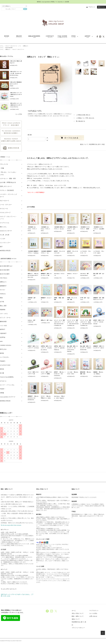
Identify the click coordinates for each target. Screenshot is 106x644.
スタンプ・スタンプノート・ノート (13, 46)
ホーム (2, 46)
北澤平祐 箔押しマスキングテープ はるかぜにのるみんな (59, 348)
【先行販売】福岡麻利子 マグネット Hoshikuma (33, 252)
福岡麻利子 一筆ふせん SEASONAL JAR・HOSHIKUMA (33, 398)
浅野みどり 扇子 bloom (47, 320)
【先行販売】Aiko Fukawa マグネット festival (33, 229)
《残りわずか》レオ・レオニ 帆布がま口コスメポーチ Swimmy (16, 94)
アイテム (101, 7)
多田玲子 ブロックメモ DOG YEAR (73, 252)
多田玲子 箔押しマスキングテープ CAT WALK (33, 347)
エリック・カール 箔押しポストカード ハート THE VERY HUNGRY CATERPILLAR (60, 323)
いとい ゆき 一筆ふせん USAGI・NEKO (73, 373)
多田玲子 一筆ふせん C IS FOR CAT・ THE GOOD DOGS (60, 374)
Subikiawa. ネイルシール (72, 275)
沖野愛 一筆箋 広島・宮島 (59, 299)
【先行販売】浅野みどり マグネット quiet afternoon (73, 229)
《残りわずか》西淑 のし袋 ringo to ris (16, 62)
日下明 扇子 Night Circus (85, 299)
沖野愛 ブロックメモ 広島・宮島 (72, 299)
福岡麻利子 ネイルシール (46, 299)
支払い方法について (78, 613)
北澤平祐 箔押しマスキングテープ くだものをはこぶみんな (46, 348)
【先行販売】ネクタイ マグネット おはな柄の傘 (99, 229)
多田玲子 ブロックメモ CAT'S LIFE (60, 252)
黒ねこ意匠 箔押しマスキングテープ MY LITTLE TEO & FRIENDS (72, 349)
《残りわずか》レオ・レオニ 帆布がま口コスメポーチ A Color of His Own (16, 105)
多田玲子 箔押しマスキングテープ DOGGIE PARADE (99, 322)
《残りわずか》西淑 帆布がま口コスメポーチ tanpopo (16, 84)
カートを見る (93, 613)
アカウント (92, 7)
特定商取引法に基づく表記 (97, 144)
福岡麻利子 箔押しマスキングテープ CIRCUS (99, 347)
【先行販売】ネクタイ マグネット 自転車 (86, 228)
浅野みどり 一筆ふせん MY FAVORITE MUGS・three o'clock (33, 275)
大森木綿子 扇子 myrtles (32, 299)
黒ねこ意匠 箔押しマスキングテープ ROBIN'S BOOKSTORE (86, 348)
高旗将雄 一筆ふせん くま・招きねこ (99, 373)
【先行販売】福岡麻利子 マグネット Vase (47, 252)
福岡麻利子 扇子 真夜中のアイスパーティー (99, 299)
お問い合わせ (93, 616)
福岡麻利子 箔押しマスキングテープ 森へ (46, 275)
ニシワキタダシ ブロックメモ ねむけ (99, 252)
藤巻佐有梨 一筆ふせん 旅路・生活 (86, 373)
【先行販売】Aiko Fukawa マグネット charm (46, 229)
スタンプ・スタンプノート (18, 49)
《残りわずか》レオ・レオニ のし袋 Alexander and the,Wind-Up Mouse (16, 73)
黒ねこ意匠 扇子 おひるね (99, 275)
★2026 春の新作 (9, 48)
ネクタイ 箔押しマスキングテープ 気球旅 (46, 373)
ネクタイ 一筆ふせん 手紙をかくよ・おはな (46, 397)
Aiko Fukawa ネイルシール (59, 275)
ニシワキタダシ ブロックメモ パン (86, 252)
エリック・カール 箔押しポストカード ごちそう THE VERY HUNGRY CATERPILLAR (73, 323)
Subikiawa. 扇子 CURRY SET (32, 321)
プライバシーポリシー (78, 628)
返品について (84, 144)
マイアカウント (94, 611)
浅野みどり (26, 46)
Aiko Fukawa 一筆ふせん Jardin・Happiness (59, 397)
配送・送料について (78, 616)
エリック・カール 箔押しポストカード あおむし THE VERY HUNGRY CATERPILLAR (86, 323)
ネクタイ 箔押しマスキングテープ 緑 (33, 373)
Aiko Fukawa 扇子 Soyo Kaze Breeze (85, 275)
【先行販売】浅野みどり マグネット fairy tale (60, 228)
